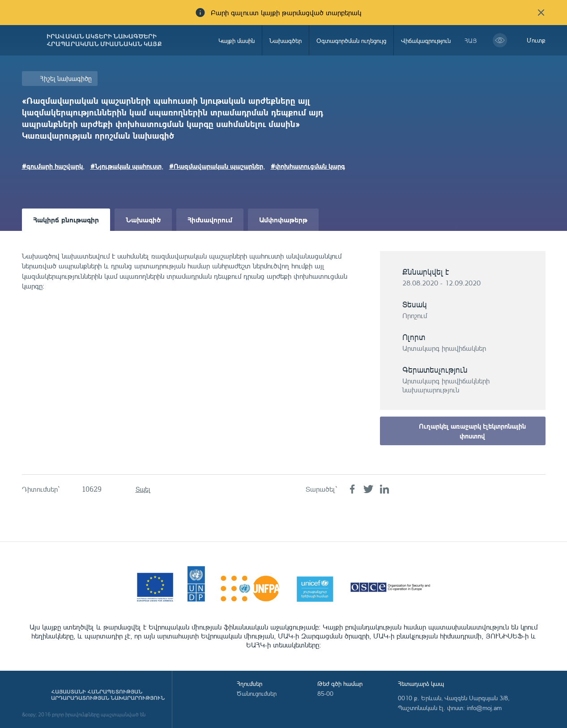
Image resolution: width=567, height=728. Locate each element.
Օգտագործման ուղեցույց (351, 40)
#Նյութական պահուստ (126, 166)
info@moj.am (484, 708)
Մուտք (536, 40)
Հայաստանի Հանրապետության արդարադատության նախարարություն (108, 695)
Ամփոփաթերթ (283, 219)
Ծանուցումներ (257, 693)
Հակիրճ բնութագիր (66, 219)
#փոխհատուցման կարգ (308, 166)
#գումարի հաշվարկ (52, 166)
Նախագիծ (143, 219)
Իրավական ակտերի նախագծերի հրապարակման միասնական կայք (104, 40)
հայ (471, 40)
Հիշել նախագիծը (66, 79)
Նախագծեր (286, 40)
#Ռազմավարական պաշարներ (216, 166)
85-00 (325, 693)
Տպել (143, 489)
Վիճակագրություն (426, 40)
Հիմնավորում (210, 219)
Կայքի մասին (237, 40)
